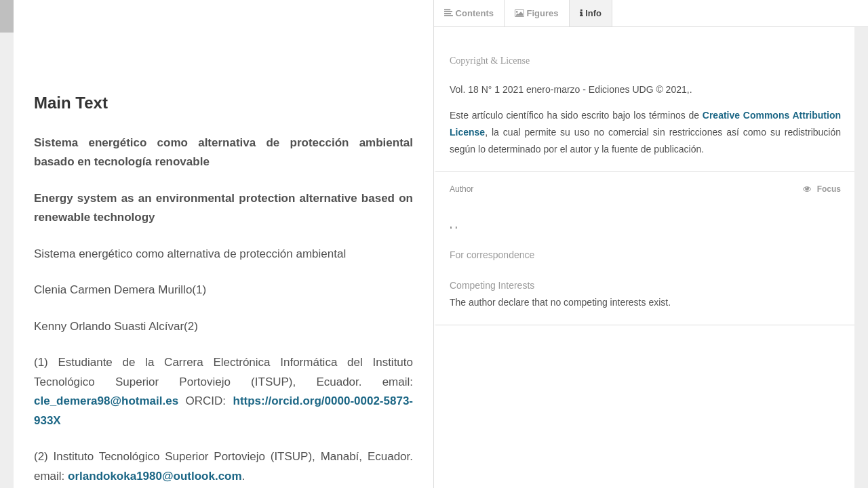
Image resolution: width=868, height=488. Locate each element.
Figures (537, 13)
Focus (822, 189)
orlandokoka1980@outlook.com (155, 476)
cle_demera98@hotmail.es (106, 401)
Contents (469, 13)
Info (591, 13)
